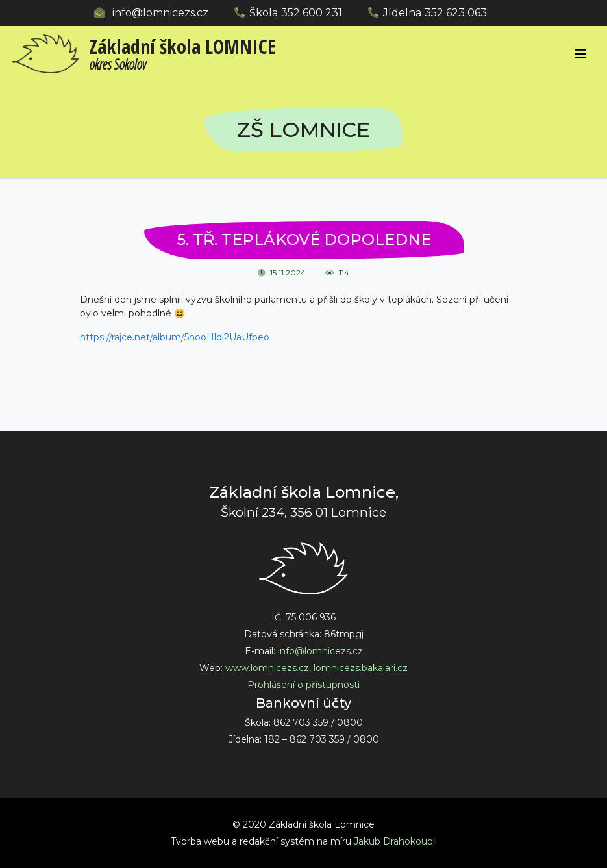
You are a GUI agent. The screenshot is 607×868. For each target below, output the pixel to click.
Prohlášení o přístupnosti (303, 685)
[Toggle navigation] (580, 54)
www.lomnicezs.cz (267, 668)
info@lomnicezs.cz (160, 13)
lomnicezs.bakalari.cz (361, 668)
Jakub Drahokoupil (395, 841)
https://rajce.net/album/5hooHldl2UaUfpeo (175, 337)
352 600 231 (312, 13)
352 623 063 (456, 13)
